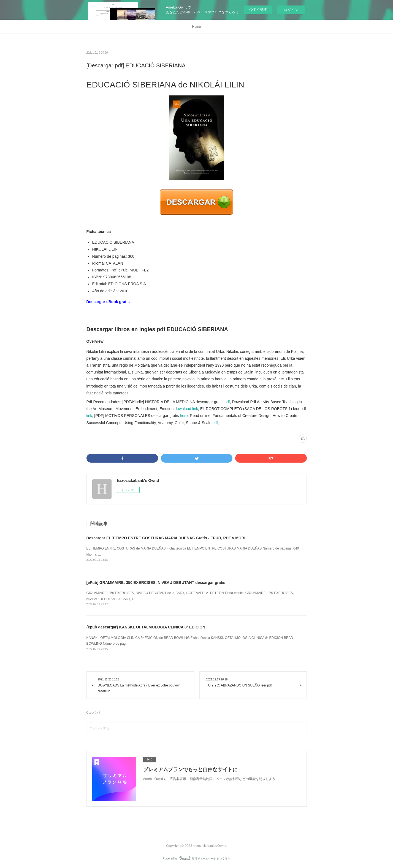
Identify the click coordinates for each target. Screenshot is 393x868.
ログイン (291, 10)
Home (196, 27)
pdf (227, 402)
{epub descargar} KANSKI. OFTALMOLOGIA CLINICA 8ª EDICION (146, 627)
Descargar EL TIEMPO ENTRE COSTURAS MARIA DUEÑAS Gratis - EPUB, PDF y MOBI (166, 538)
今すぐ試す (258, 9)
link (89, 416)
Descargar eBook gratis (108, 302)
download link (186, 409)
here (184, 416)
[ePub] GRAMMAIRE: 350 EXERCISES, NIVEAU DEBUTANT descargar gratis (156, 583)
